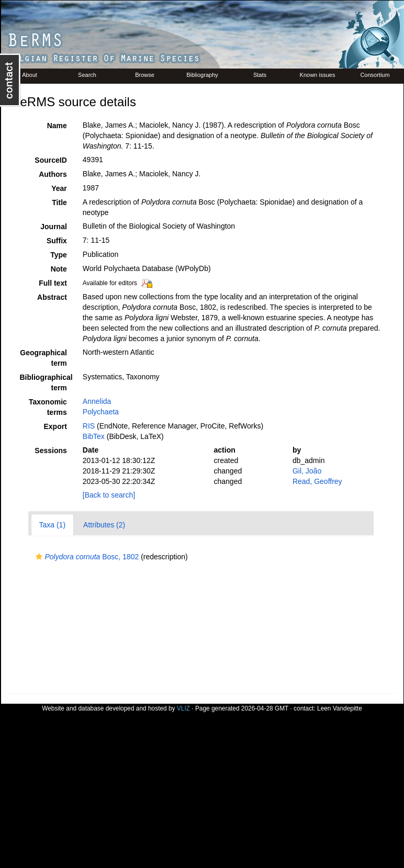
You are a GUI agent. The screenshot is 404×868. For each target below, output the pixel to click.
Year (59, 188)
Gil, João (307, 471)
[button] (39, 557)
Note (59, 269)
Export (55, 426)
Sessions (50, 450)
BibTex (94, 436)
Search (87, 75)
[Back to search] (109, 495)
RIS (89, 426)
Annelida (97, 401)
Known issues (318, 75)
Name (57, 126)
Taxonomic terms (48, 407)
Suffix (57, 241)
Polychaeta (101, 412)
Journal (54, 227)
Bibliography (202, 75)
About (30, 75)
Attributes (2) (104, 525)
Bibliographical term (46, 382)
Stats (260, 75)
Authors (53, 174)
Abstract (52, 297)
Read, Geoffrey (317, 481)
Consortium (375, 75)
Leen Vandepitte (340, 708)
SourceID (50, 160)
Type (59, 255)
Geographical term (43, 358)
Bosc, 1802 (86, 557)
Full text (53, 283)
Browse (145, 75)
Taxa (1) (53, 525)
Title (59, 202)
